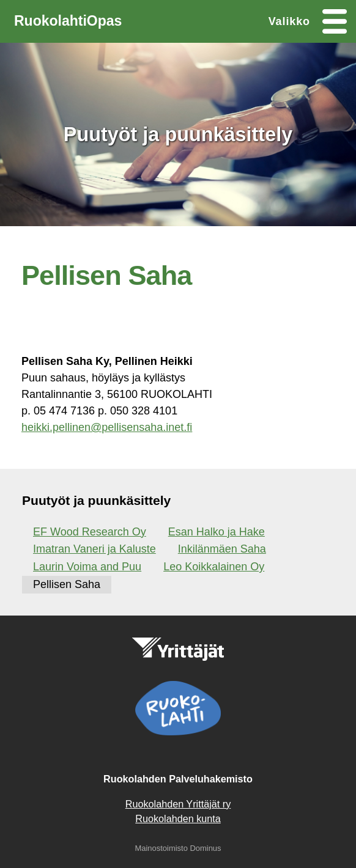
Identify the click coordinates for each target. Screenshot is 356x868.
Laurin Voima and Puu (87, 567)
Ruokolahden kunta (178, 818)
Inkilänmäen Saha (222, 549)
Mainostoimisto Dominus (178, 848)
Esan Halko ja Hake (217, 532)
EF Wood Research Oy (90, 532)
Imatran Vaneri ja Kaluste (95, 549)
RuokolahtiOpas (68, 21)
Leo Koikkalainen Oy (214, 567)
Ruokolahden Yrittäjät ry (178, 804)
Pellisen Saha (67, 584)
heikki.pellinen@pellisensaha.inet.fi (107, 427)
